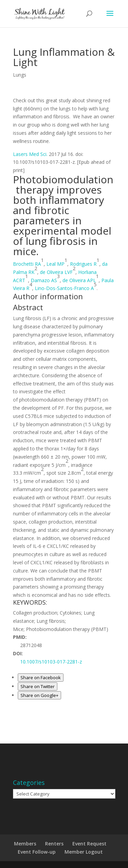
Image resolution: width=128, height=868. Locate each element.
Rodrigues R (83, 264)
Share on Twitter (38, 686)
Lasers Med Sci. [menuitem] (30, 154)
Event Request (89, 844)
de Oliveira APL (79, 280)
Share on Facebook (41, 678)
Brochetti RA (27, 264)
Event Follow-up (37, 852)
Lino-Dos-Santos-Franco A (64, 288)
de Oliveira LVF (56, 272)
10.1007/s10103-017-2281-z (51, 662)
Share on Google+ (39, 695)
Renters (54, 844)
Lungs (20, 75)
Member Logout (84, 852)
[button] (48, 296)
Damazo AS (44, 280)
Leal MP (55, 264)
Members (25, 844)
